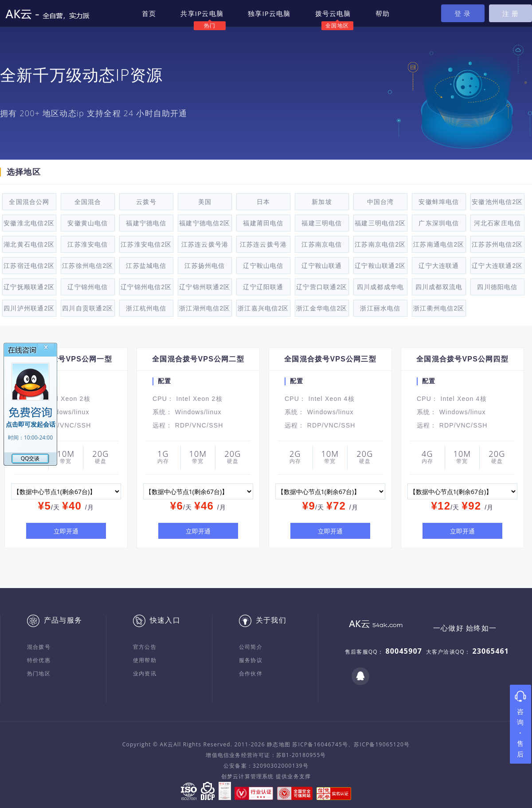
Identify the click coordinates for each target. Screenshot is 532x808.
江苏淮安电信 (88, 244)
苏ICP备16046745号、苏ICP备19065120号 (351, 744)
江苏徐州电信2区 (88, 266)
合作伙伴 (251, 673)
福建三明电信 (322, 223)
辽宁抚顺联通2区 (29, 287)
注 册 (511, 13)
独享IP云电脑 (269, 13)
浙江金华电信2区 (322, 308)
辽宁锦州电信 (88, 287)
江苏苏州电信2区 (497, 244)
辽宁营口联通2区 (322, 287)
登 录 (463, 13)
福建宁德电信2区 (205, 223)
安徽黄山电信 (88, 223)
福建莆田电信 (263, 223)
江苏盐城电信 (146, 266)
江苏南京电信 (322, 244)
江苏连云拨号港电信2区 (263, 247)
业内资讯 (145, 673)
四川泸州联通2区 (29, 308)
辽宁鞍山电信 (263, 266)
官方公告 (145, 647)
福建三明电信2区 (380, 223)
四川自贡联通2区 (88, 308)
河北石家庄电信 (497, 223)
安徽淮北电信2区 (29, 223)
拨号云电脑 (333, 13)
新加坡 (322, 202)
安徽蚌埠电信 (439, 202)
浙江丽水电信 (380, 308)
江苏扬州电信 (205, 266)
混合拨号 (39, 647)
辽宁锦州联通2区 (205, 287)
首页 (149, 13)
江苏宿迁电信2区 (29, 266)
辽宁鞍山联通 (322, 266)
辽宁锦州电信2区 (146, 287)
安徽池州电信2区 (497, 202)
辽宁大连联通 (439, 266)
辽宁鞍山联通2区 (380, 266)
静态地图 (279, 744)
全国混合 (88, 202)
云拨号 (146, 202)
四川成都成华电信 (380, 289)
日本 (263, 202)
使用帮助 (145, 660)
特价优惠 (39, 660)
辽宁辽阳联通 (263, 287)
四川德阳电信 (497, 287)
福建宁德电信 (146, 223)
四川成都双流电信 (439, 289)
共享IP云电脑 (202, 13)
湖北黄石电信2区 (29, 244)
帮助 (383, 13)
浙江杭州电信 (146, 308)
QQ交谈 (30, 458)
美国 (205, 202)
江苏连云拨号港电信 (205, 247)
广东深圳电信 (439, 223)
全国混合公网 (29, 202)
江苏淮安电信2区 (146, 244)
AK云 (167, 744)
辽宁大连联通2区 (497, 266)
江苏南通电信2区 (439, 244)
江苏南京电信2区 (380, 244)
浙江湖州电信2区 (205, 308)
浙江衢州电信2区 (439, 308)
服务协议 (251, 660)
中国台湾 (381, 202)
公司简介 (251, 647)
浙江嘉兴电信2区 (263, 308)
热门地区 (39, 673)
